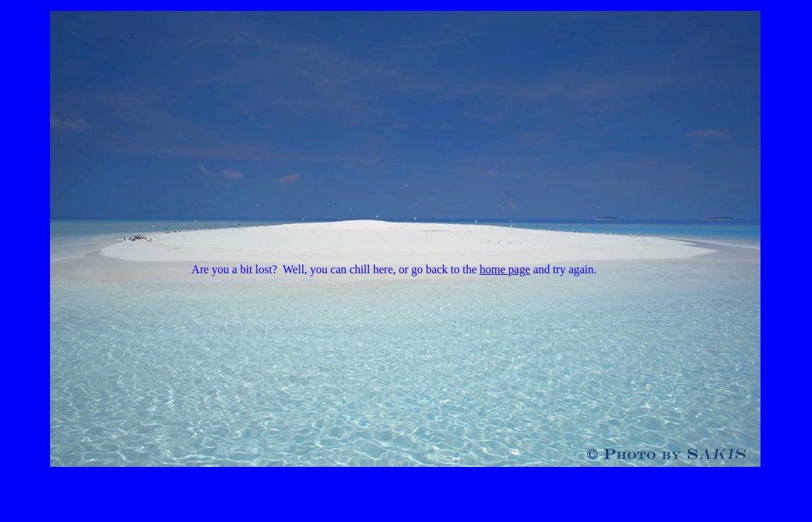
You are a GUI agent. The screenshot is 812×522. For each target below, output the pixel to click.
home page (505, 269)
